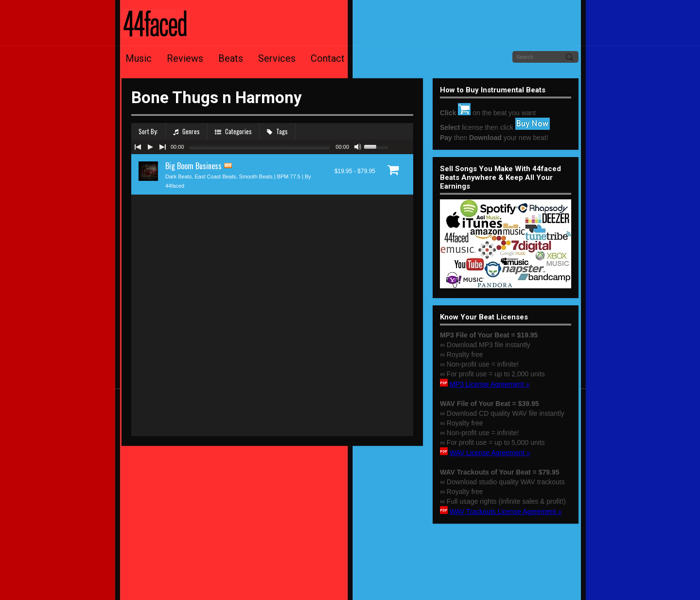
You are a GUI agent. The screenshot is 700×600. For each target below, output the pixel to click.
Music (139, 58)
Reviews (185, 58)
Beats (231, 58)
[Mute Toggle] (358, 147)
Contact (328, 58)
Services (277, 58)
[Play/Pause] (150, 147)
